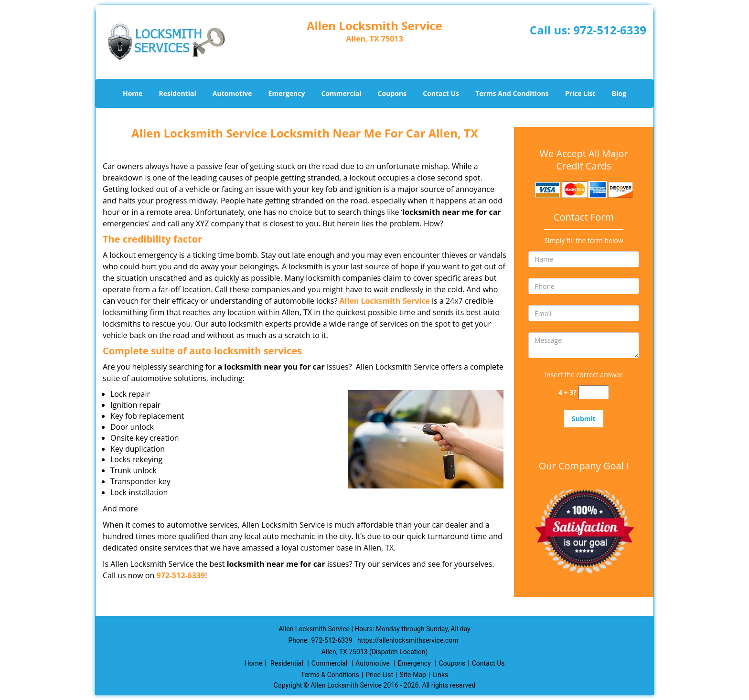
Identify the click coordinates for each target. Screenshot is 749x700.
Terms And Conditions (512, 93)
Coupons (392, 93)
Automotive (232, 93)
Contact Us (441, 93)
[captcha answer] (594, 392)
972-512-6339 (610, 30)
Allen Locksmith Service (385, 301)
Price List (580, 93)
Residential (178, 93)
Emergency (287, 93)
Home (133, 93)
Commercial (342, 93)
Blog (619, 93)
